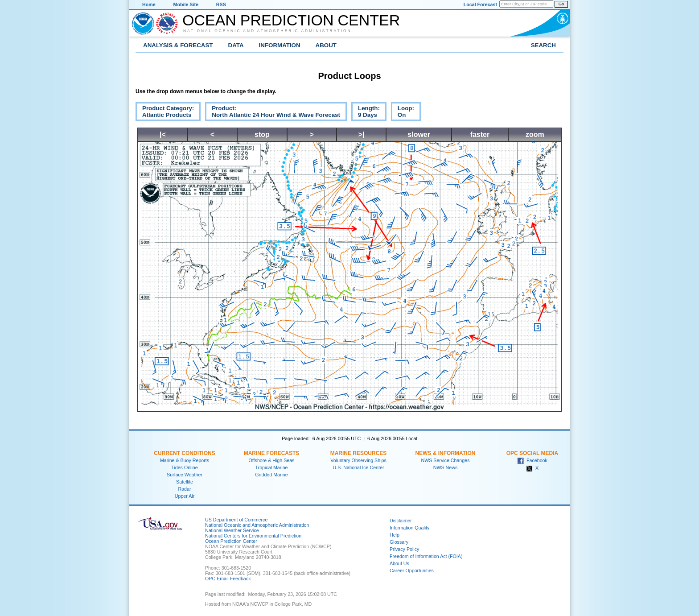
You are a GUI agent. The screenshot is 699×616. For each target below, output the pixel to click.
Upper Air (185, 496)
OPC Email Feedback (228, 579)
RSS (221, 4)
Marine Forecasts (272, 453)
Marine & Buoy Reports (185, 460)
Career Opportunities (412, 571)
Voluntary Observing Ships (358, 460)
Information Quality (409, 528)
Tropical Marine (271, 467)
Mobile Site (186, 4)
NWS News (445, 467)
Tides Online (184, 467)
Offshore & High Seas (272, 460)
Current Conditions (184, 453)
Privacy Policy (404, 549)
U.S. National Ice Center (359, 467)
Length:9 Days (366, 113)
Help (395, 535)
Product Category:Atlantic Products (165, 113)
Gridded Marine (271, 475)
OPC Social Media (532, 453)
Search (543, 45)
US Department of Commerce (236, 520)
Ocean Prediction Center (291, 20)
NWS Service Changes (446, 460)
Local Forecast (480, 4)
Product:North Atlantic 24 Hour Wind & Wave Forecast (273, 113)
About (326, 45)
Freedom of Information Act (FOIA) (426, 556)
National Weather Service (232, 530)
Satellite (185, 482)
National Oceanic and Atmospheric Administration (267, 31)
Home (149, 4)
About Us (399, 563)
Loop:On (403, 113)
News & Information (445, 453)
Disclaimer (401, 521)
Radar (184, 489)
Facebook (532, 460)
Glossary (399, 542)
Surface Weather (185, 475)
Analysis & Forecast (178, 45)
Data (236, 45)
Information (280, 45)
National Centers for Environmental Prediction (253, 536)
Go (561, 4)
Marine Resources (359, 453)
